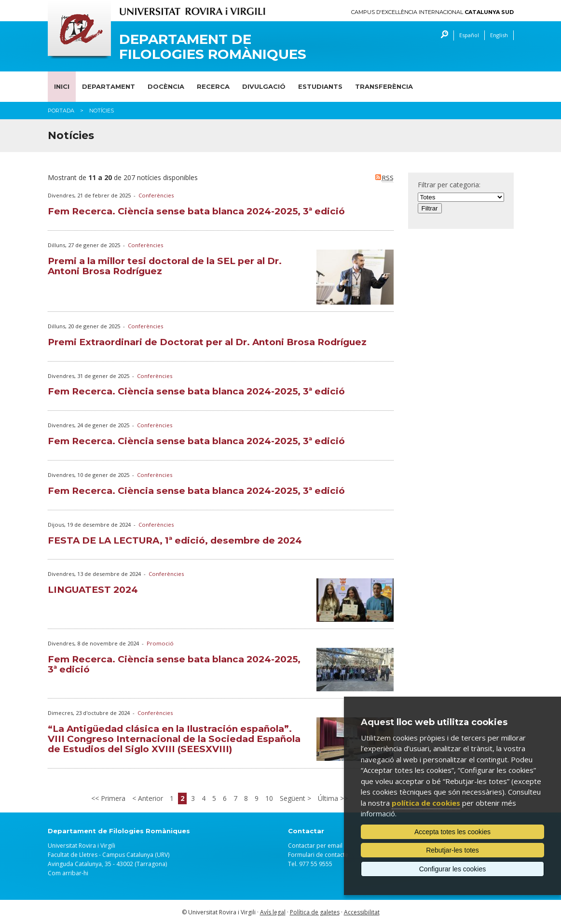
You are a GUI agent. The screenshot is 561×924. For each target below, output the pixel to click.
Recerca (213, 86)
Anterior (150, 798)
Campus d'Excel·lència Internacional (432, 12)
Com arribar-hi (68, 873)
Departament (109, 86)
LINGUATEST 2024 (93, 590)
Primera (112, 798)
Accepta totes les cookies (452, 832)
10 (269, 798)
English (499, 35)
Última (329, 798)
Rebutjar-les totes (452, 850)
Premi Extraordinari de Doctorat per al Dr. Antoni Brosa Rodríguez (207, 342)
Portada (61, 111)
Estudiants (320, 86)
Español (469, 35)
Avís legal (273, 912)
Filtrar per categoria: (449, 185)
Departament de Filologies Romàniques (213, 47)
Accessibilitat (362, 912)
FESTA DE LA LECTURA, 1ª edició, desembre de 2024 (175, 540)
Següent (294, 798)
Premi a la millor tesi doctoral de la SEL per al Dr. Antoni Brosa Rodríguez (165, 266)
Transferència (384, 86)
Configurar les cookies (453, 869)
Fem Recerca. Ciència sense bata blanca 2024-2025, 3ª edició (196, 211)
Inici (62, 86)
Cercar (442, 35)
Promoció (160, 643)
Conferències (156, 195)
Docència (166, 86)
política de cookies (426, 803)
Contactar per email (315, 846)
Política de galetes (315, 912)
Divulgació (264, 86)
